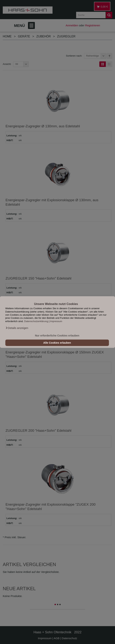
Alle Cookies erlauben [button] (57, 343)
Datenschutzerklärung (36, 321)
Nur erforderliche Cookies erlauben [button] (57, 336)
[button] (17, 328)
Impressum (56, 321)
